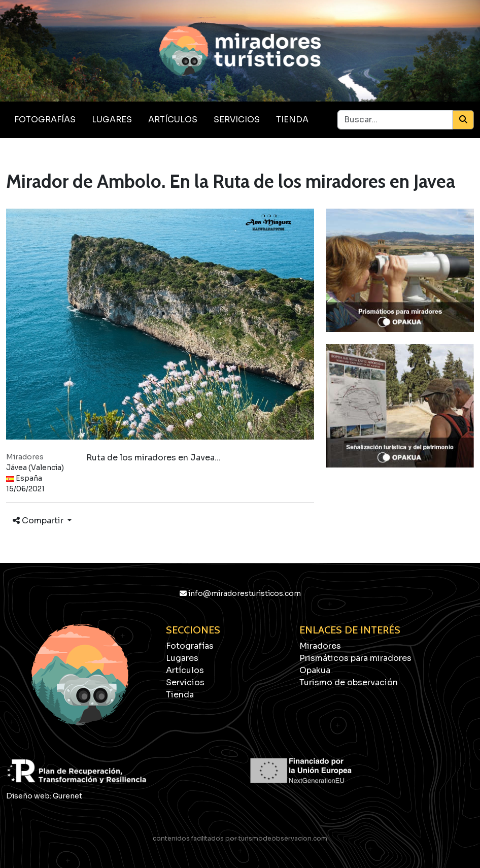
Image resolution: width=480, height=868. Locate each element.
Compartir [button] (39, 521)
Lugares (112, 120)
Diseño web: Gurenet (44, 796)
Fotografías (45, 120)
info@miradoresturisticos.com (240, 593)
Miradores (320, 646)
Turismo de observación (349, 682)
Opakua (315, 670)
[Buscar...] (395, 120)
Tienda (292, 120)
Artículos (173, 120)
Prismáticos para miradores (355, 658)
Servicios (237, 120)
